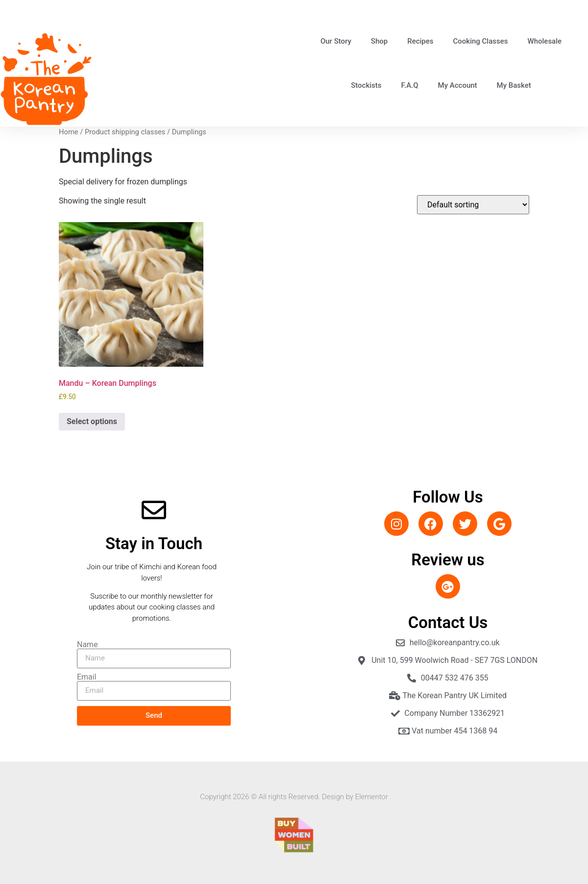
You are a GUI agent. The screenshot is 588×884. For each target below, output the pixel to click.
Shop (379, 41)
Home (69, 132)
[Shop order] (473, 205)
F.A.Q (410, 85)
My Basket (514, 85)
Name (87, 645)
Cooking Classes (481, 41)
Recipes (420, 41)
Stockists (366, 85)
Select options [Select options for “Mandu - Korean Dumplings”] (92, 421)
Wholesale (544, 41)
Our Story (336, 41)
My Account (458, 85)
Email (87, 677)
